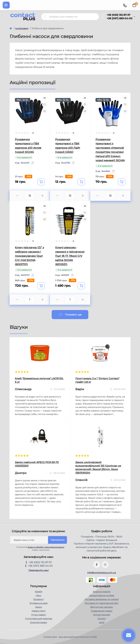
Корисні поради (102, 592)
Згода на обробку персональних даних (46, 547)
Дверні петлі (39, 611)
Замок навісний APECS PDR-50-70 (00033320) (37, 464)
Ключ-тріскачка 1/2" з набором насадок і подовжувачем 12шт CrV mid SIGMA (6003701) (29, 256)
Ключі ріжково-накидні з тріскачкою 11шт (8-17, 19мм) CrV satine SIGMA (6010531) (70, 256)
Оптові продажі (102, 615)
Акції (102, 622)
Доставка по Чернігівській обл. (102, 603)
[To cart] (41, 182)
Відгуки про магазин (102, 607)
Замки (39, 607)
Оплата (102, 619)
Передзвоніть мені (38, 570)
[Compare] (45, 111)
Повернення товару (102, 611)
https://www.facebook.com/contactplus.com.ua (97, 565)
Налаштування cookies (102, 595)
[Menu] (6, 5)
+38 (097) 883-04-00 (120, 18)
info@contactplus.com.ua (102, 573)
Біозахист (39, 599)
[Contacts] (125, 5)
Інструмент (22, 28)
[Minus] (17, 196)
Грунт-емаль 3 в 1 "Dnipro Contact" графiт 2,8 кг (97, 380)
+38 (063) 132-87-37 (119, 15)
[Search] (45, 17)
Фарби (39, 592)
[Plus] (42, 196)
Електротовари (39, 622)
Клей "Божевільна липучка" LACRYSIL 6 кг (39, 380)
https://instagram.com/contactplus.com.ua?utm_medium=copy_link (105, 565)
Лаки (38, 595)
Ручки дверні (39, 615)
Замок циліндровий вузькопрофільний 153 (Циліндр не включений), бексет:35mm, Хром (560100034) (98, 467)
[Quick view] (45, 98)
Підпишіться (57, 540)
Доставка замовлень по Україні (102, 599)
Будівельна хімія (39, 603)
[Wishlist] (45, 105)
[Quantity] (30, 196)
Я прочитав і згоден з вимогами (40, 548)
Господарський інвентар (39, 619)
